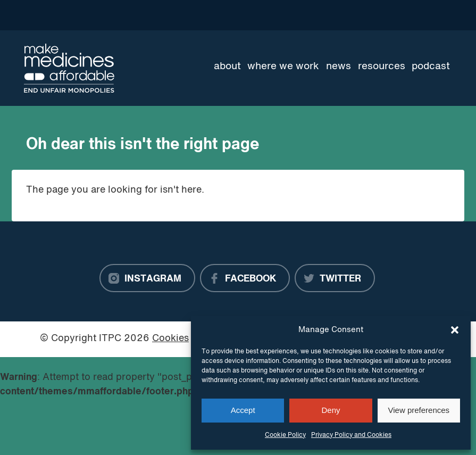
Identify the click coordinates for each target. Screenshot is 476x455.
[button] (455, 330)
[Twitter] (335, 278)
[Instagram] (147, 278)
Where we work (283, 67)
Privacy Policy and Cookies (351, 435)
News (339, 67)
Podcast (431, 67)
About (227, 67)
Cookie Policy (285, 435)
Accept (243, 410)
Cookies (170, 339)
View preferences (419, 410)
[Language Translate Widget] (414, 15)
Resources (382, 67)
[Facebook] (245, 278)
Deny (331, 410)
